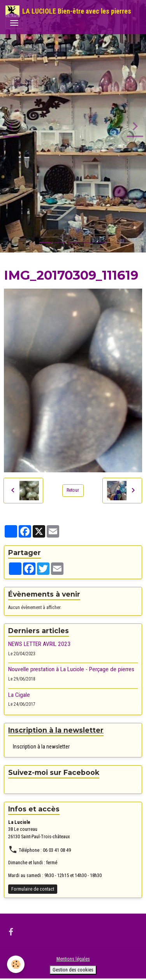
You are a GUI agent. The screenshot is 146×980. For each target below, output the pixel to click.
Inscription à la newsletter (41, 747)
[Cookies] (16, 964)
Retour (73, 490)
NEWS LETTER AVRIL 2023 (39, 644)
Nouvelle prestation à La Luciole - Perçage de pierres (71, 669)
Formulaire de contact (33, 889)
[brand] (68, 11)
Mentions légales (73, 959)
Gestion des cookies (73, 970)
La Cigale (19, 695)
